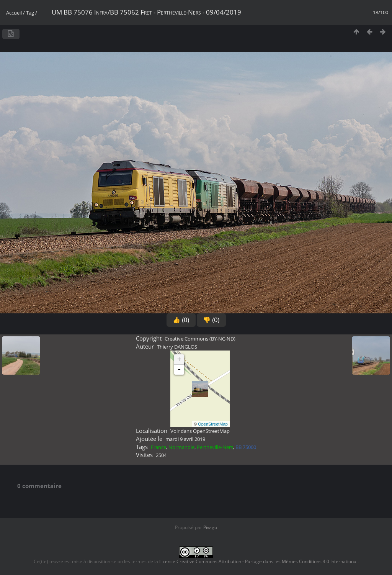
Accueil (14, 13)
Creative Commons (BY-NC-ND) (200, 339)
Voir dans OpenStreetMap (200, 431)
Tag (30, 13)
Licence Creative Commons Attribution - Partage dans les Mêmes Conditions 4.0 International (258, 561)
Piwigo (210, 527)
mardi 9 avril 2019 (185, 439)
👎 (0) (211, 320)
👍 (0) (181, 320)
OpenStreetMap (213, 424)
